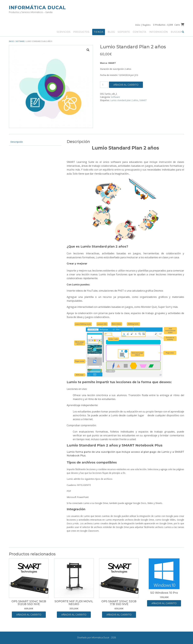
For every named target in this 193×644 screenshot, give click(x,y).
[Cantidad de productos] (104, 85)
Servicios (64, 32)
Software (20, 41)
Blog (111, 32)
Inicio (11, 41)
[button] (88, 50)
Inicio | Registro (142, 25)
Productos (81, 32)
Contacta (140, 32)
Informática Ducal (37, 8)
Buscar (177, 32)
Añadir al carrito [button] (29, 614)
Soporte (124, 32)
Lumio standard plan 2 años (124, 100)
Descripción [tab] (17, 142)
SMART (143, 100)
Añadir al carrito (126, 85)
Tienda (99, 32)
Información (159, 32)
